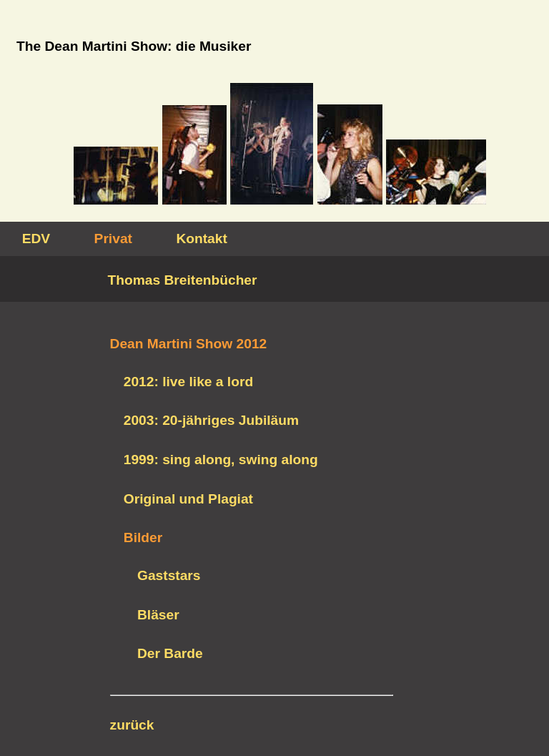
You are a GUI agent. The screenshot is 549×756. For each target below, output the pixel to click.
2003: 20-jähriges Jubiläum (211, 420)
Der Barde (170, 653)
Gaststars (169, 575)
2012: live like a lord (188, 382)
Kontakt (201, 239)
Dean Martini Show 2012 (189, 344)
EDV (36, 239)
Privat (113, 239)
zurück (132, 725)
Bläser (158, 615)
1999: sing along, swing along (221, 460)
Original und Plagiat (188, 499)
